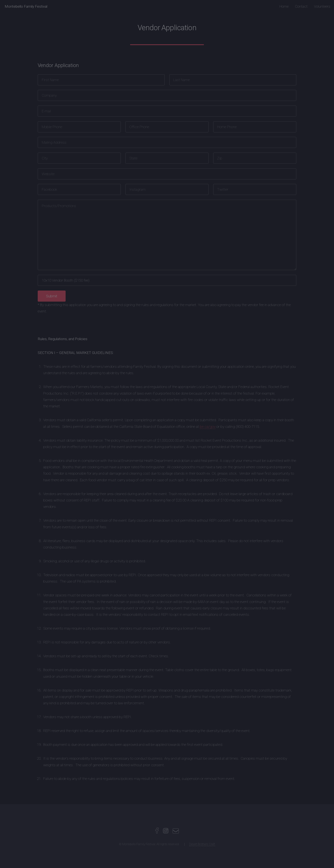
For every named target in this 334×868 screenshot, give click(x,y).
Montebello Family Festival (26, 6)
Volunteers (322, 6)
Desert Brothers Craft (202, 844)
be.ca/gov (208, 427)
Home (284, 6)
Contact (301, 6)
